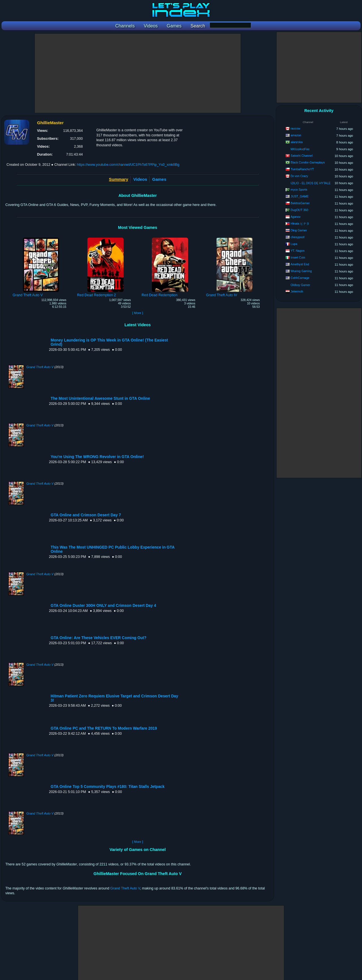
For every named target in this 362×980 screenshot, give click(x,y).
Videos (140, 179)
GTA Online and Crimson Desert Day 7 (86, 515)
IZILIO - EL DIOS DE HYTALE (311, 183)
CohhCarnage (300, 278)
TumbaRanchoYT (302, 169)
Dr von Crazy (299, 176)
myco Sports (299, 190)
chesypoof (298, 237)
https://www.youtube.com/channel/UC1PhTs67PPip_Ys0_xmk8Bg (128, 165)
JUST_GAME (300, 196)
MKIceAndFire (300, 149)
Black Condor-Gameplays (308, 162)
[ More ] (137, 313)
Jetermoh (297, 291)
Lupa (294, 244)
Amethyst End (300, 264)
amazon (296, 135)
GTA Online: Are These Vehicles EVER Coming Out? (99, 638)
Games (159, 179)
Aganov (296, 217)
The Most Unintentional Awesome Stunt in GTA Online (100, 398)
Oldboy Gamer (300, 285)
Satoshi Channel (302, 156)
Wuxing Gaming (301, 271)
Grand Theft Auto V (40, 367)
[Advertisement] (138, 73)
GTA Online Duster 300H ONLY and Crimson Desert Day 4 (103, 606)
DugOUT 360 (299, 210)
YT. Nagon (297, 251)
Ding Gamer (299, 230)
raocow (296, 128)
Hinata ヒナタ (300, 223)
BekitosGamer (300, 203)
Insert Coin (298, 257)
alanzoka (297, 142)
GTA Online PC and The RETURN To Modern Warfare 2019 (104, 728)
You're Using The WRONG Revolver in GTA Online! (97, 457)
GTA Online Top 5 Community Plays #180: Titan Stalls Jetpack (108, 787)
